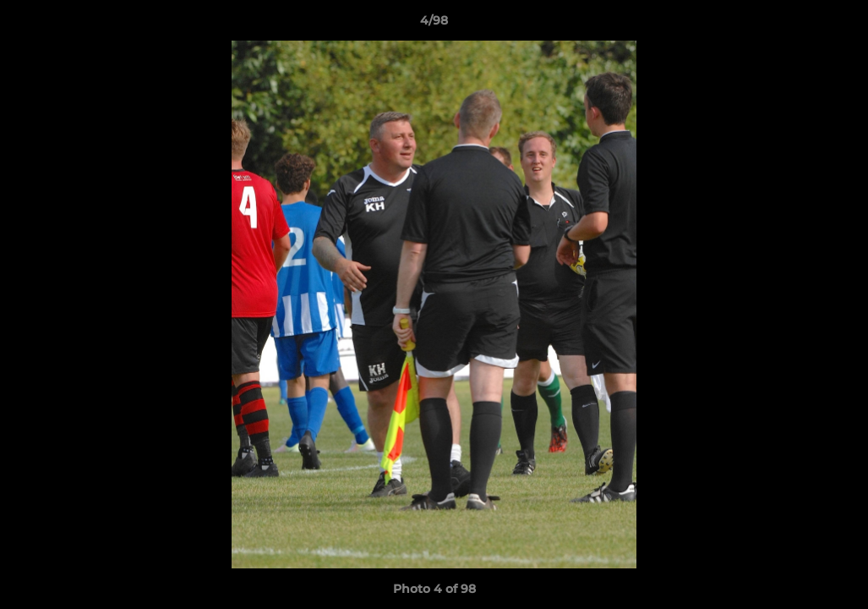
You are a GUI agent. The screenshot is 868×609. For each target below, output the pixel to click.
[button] (838, 25)
